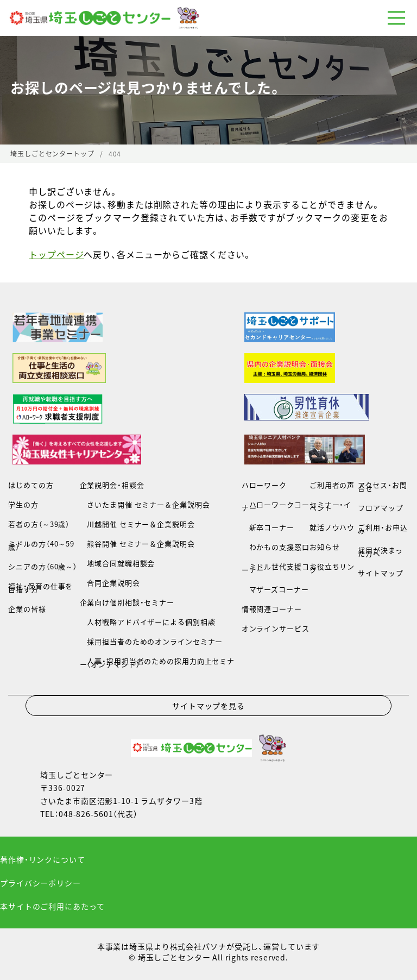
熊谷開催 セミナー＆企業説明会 (137, 544)
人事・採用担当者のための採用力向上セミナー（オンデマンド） (157, 662)
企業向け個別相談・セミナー (127, 602)
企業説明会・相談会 (112, 485)
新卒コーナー (268, 527)
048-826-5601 (86, 814)
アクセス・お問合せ (382, 486)
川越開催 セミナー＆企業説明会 (137, 524)
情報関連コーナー (272, 609)
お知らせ (325, 547)
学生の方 (23, 504)
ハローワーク (264, 485)
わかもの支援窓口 (276, 547)
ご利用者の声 (332, 485)
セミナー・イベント (330, 506)
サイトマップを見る (208, 706)
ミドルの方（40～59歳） (41, 545)
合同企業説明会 (110, 583)
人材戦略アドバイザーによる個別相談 (148, 622)
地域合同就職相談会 (118, 563)
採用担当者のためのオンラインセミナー (151, 641)
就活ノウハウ (332, 527)
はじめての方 (31, 485)
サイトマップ (380, 573)
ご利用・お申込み (383, 529)
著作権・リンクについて (43, 859)
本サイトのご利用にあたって (52, 906)
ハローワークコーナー (276, 506)
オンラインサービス (276, 628)
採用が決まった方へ (380, 552)
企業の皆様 (27, 609)
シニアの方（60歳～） (43, 566)
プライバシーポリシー (40, 883)
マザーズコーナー (275, 589)
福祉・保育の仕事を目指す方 (40, 588)
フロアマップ (380, 508)
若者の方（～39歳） (39, 524)
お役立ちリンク (332, 568)
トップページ (56, 254)
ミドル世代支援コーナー (276, 568)
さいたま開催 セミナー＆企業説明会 (145, 504)
